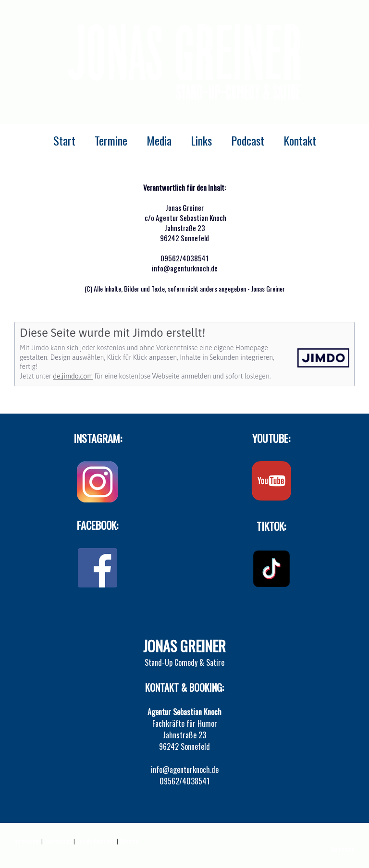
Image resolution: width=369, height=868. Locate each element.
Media (159, 140)
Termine (111, 140)
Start (64, 140)
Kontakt (300, 140)
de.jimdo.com (73, 376)
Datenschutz (58, 841)
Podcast (248, 140)
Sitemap (129, 841)
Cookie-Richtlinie (96, 841)
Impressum (27, 841)
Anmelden (343, 849)
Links (201, 140)
